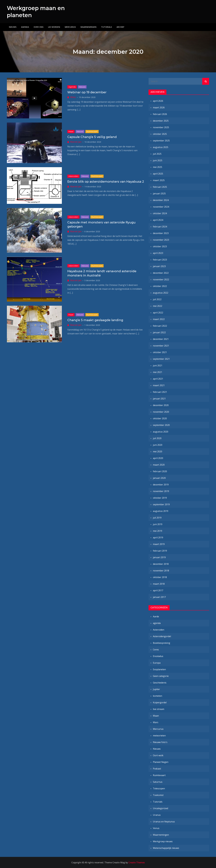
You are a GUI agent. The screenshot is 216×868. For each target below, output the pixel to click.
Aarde (156, 616)
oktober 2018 (160, 577)
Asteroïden (73, 176)
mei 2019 (158, 531)
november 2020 (161, 412)
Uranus (157, 815)
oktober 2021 (160, 352)
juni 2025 (158, 160)
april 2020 (158, 458)
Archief (120, 27)
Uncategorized (160, 808)
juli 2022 (157, 299)
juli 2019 (157, 518)
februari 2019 (160, 551)
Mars (156, 722)
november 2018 (161, 571)
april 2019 (158, 538)
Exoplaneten (159, 669)
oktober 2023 (160, 246)
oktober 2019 (160, 498)
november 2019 (161, 491)
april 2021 (158, 379)
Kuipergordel (160, 702)
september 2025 (161, 141)
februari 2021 (160, 392)
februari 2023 (160, 260)
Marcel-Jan (76, 142)
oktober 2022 (160, 286)
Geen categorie (161, 676)
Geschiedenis (160, 683)
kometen (158, 696)
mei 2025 (158, 167)
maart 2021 (159, 385)
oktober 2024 (160, 213)
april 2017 (158, 590)
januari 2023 (159, 266)
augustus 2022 (161, 293)
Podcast (157, 769)
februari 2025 (160, 187)
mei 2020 (158, 452)
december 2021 (161, 339)
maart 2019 (159, 544)
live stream (159, 709)
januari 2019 (159, 557)
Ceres (156, 650)
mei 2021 (158, 372)
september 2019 (161, 504)
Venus (156, 828)
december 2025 (161, 121)
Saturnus (158, 782)
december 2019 (161, 485)
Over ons (39, 27)
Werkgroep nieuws (163, 841)
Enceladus (158, 656)
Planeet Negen (161, 762)
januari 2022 (159, 332)
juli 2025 (157, 154)
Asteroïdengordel (162, 636)
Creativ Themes (137, 862)
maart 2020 (159, 465)
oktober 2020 (160, 418)
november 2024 (161, 207)
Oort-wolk (158, 755)
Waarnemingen (88, 27)
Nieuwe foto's (160, 742)
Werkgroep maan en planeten (38, 11)
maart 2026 (159, 108)
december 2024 (161, 200)
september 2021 (161, 359)
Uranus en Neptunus (164, 822)
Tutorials (106, 27)
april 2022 (158, 313)
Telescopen (159, 788)
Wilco (73, 97)
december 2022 (161, 273)
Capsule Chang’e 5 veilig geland (92, 137)
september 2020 (161, 425)
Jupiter (156, 689)
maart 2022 (159, 319)
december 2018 (161, 564)
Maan (71, 131)
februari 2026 (160, 114)
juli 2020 (157, 438)
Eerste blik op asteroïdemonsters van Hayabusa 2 (106, 181)
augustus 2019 (161, 511)
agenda (72, 87)
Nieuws (13, 27)
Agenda (25, 27)
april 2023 (158, 253)
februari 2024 (160, 227)
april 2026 (158, 101)
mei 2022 (158, 306)
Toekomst (158, 795)
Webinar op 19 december (87, 92)
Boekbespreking (162, 643)
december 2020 (161, 405)
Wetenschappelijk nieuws (166, 848)
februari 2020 (160, 471)
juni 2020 (158, 445)
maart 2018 (159, 584)
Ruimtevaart (92, 131)
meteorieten (159, 736)
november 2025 (161, 127)
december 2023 (161, 233)
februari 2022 (160, 326)
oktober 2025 (160, 134)
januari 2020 (159, 478)
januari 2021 (159, 399)
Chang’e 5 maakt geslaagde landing (95, 320)
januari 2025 (159, 194)
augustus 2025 (161, 147)
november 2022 (161, 280)
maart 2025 (159, 180)
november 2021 (161, 346)
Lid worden (54, 27)
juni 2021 (158, 366)
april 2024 (158, 220)
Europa (157, 663)
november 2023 (161, 240)
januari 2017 (159, 597)
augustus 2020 (161, 432)
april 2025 (158, 174)
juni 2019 (158, 524)
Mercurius (70, 27)
